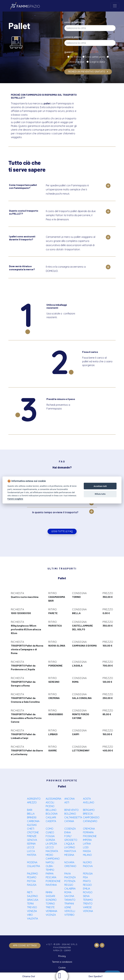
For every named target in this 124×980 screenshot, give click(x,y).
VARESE (87, 907)
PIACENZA (70, 877)
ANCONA (69, 799)
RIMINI (49, 892)
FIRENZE (32, 836)
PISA (85, 877)
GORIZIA (50, 840)
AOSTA (87, 799)
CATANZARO (90, 821)
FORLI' (68, 836)
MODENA (32, 862)
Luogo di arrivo (73, 37)
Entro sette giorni (96, 57)
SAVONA (69, 896)
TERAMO (88, 900)
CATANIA (69, 821)
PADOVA (88, 866)
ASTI (67, 802)
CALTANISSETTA (73, 817)
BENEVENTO (71, 810)
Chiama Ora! (28, 976)
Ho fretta (76, 57)
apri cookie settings (25, 946)
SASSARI (50, 896)
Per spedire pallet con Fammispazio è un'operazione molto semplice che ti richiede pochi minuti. (67, 190)
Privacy (62, 956)
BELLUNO (51, 810)
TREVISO (32, 907)
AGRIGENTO (34, 799)
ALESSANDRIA (53, 799)
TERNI (30, 904)
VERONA (88, 911)
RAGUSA (32, 885)
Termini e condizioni (62, 962)
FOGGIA (50, 836)
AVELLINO (89, 802)
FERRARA (88, 832)
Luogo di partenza (74, 22)
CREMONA (89, 829)
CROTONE (33, 832)
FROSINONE (90, 836)
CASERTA (51, 821)
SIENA (86, 896)
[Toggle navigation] (115, 6)
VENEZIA (32, 911)
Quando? (69, 52)
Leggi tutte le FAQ (62, 531)
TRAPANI (69, 904)
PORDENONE (53, 881)
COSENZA (70, 829)
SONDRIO (51, 900)
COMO (49, 829)
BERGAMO (89, 810)
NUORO (87, 862)
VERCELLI (70, 911)
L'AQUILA (69, 844)
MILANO (87, 855)
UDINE (68, 907)
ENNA (68, 832)
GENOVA (32, 840)
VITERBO (69, 915)
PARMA (50, 874)
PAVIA (68, 874)
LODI (86, 847)
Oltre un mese (77, 62)
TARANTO (70, 900)
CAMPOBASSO (91, 817)
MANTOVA (70, 851)
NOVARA (69, 862)
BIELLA (31, 814)
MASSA (87, 851)
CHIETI (31, 829)
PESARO (32, 877)
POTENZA (70, 881)
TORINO (50, 904)
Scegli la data (97, 62)
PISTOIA (31, 881)
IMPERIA (87, 840)
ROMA (68, 892)
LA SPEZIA (51, 844)
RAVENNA (51, 885)
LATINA (87, 844)
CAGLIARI (51, 817)
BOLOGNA (52, 814)
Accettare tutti (100, 486)
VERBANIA (51, 911)
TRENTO (88, 904)
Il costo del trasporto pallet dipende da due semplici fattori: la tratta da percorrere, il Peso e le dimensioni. (71, 215)
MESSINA (69, 855)
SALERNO (32, 896)
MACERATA (52, 851)
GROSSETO (71, 840)
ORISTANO (70, 866)
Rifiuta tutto (100, 494)
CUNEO (50, 832)
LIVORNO (70, 847)
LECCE (31, 847)
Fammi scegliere (15, 499)
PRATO (87, 881)
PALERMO (32, 874)
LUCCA (31, 851)
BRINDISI (32, 817)
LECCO (50, 847)
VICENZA (51, 915)
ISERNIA (31, 844)
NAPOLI (50, 862)
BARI (30, 810)
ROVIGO (88, 892)
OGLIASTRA (33, 866)
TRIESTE (50, 907)
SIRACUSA (33, 900)
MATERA (32, 855)
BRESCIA (88, 814)
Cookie (62, 968)
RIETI (30, 892)
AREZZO (32, 802)
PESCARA (51, 877)
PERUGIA (88, 874)
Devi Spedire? (96, 976)
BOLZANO (70, 814)
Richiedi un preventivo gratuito (88, 72)
